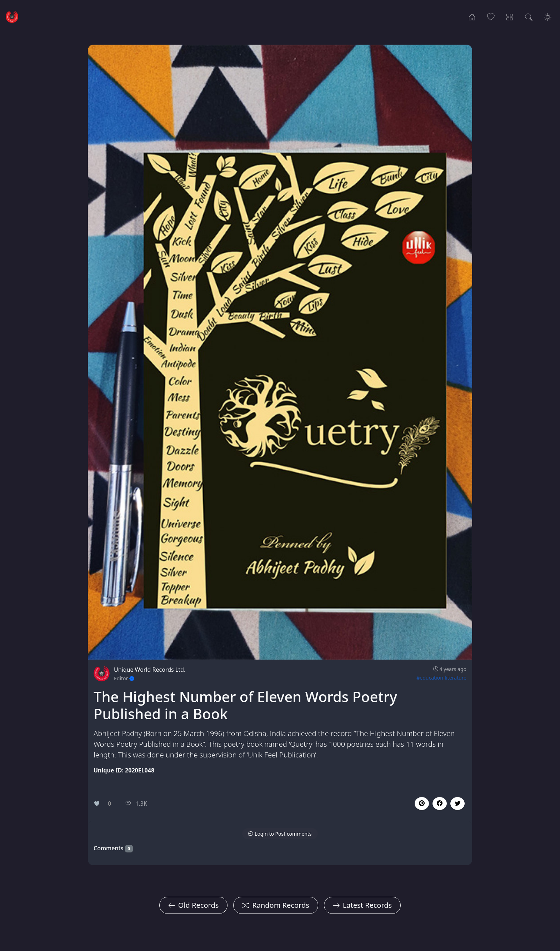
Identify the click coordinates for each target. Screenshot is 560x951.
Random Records (276, 905)
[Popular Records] (491, 16)
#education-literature (441, 678)
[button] (440, 804)
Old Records (193, 905)
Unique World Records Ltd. (150, 670)
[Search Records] (529, 16)
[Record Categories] (510, 16)
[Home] (472, 16)
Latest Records (362, 905)
